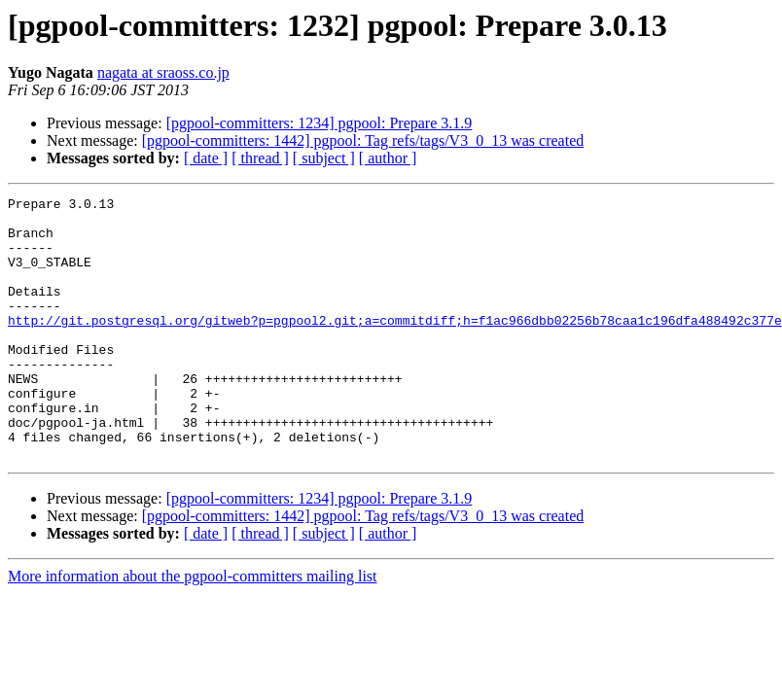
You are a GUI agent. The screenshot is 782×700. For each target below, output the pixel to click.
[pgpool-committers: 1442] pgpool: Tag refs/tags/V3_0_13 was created (363, 140)
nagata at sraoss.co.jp (163, 72)
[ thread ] (260, 158)
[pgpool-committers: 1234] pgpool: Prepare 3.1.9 (320, 123)
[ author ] (388, 158)
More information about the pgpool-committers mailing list (193, 629)
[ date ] (206, 158)
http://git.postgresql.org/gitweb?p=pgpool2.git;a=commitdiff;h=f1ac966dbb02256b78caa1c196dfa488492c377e (395, 346)
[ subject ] (324, 158)
